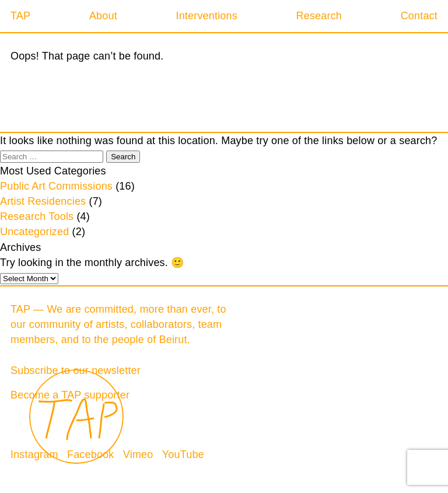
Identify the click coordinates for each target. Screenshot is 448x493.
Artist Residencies (43, 201)
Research (319, 16)
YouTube (183, 454)
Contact (419, 16)
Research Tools (37, 216)
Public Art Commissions (56, 186)
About (103, 16)
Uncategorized (34, 232)
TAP (20, 16)
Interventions (206, 16)
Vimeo (138, 454)
